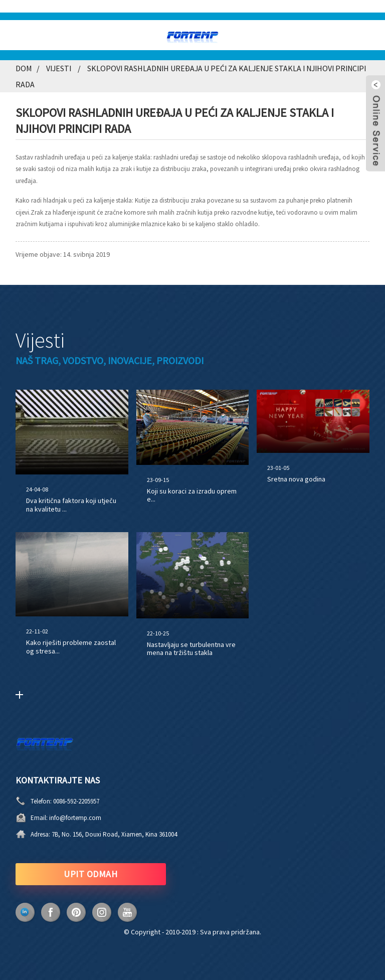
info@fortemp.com (75, 818)
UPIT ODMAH (90, 874)
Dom (24, 68)
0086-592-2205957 (76, 801)
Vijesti (59, 68)
